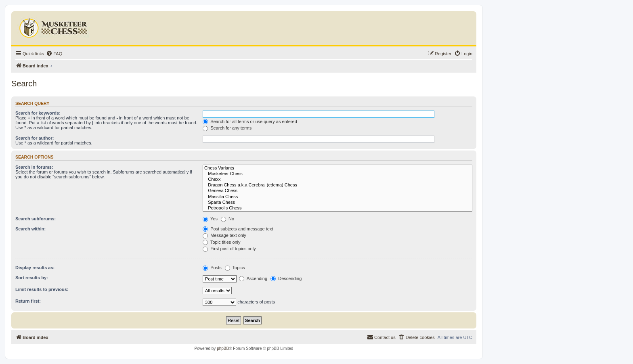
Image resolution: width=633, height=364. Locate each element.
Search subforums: (36, 219)
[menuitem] (54, 54)
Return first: (28, 301)
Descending (286, 278)
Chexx (337, 180)
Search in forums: (34, 167)
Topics (235, 268)
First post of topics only (229, 249)
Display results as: (35, 268)
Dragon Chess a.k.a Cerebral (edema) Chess (337, 185)
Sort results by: (32, 278)
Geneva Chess (337, 191)
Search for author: (35, 138)
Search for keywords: (38, 113)
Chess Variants (337, 168)
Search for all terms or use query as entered (250, 121)
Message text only (224, 235)
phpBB (223, 348)
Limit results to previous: (42, 289)
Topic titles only (221, 242)
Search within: (30, 229)
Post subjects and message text (238, 229)
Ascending (253, 278)
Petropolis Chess (337, 208)
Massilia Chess (337, 197)
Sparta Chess (337, 203)
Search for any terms (227, 128)
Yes (210, 219)
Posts (212, 268)
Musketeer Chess (337, 174)
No (227, 219)
